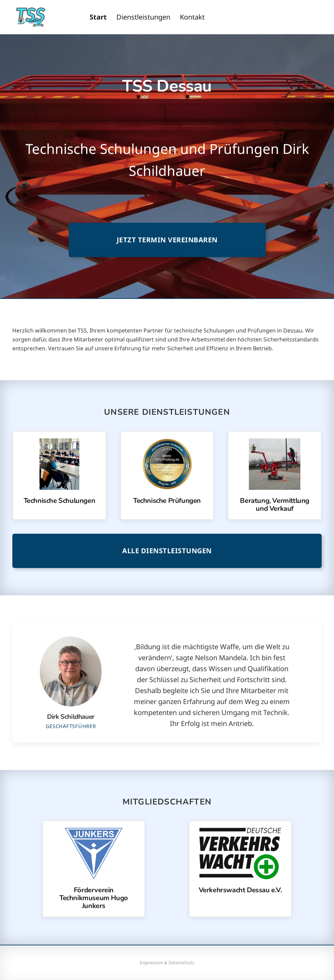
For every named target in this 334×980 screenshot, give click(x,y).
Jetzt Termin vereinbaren (167, 240)
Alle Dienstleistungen (167, 551)
